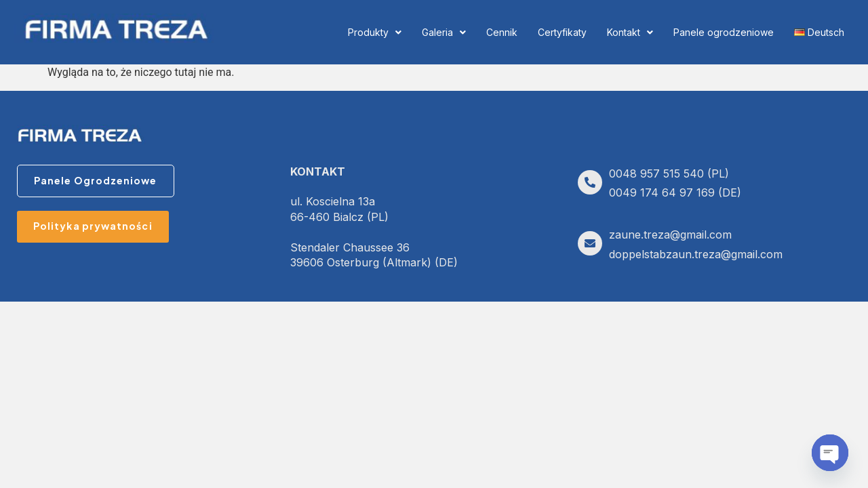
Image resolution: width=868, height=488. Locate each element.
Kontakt (630, 32)
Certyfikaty (562, 32)
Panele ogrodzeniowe (724, 32)
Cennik (502, 32)
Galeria (444, 32)
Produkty (375, 32)
